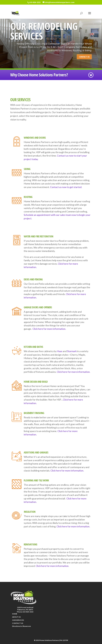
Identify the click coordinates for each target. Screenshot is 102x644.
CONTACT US (84, 57)
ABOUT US (16, 617)
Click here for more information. (49, 329)
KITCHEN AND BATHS (33, 347)
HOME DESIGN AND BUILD (36, 382)
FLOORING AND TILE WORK (36, 480)
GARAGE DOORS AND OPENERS (38, 307)
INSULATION (30, 512)
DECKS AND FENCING (33, 279)
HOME (15, 614)
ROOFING (28, 197)
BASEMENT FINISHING (34, 413)
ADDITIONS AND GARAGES (36, 452)
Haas (60, 351)
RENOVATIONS (30, 544)
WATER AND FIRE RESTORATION (38, 236)
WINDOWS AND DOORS (35, 138)
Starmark (72, 351)
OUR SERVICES (18, 620)
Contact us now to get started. (66, 187)
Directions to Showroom (21, 626)
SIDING (27, 169)
